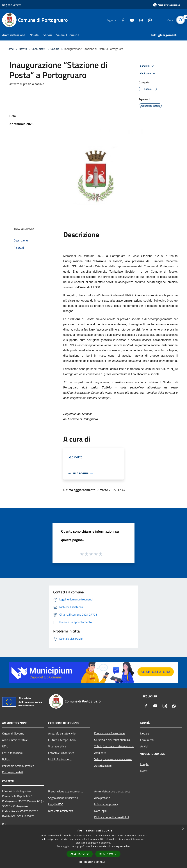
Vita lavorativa (57, 746)
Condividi (147, 66)
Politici (6, 759)
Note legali (101, 811)
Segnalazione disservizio (63, 798)
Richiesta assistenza (61, 811)
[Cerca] (181, 20)
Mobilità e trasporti (60, 759)
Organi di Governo (13, 733)
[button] (93, 862)
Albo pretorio (102, 798)
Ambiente (100, 753)
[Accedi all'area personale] (167, 5)
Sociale (55, 49)
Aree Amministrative (15, 740)
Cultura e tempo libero (62, 740)
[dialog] (93, 846)
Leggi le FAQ (56, 804)
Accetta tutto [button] (80, 854)
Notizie (145, 733)
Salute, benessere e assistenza (113, 759)
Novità (23, 49)
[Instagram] (140, 20)
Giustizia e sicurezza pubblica (112, 740)
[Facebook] (122, 20)
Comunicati (38, 49)
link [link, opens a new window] (128, 846)
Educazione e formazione (109, 733)
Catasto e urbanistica (61, 753)
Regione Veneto (12, 5)
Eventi (144, 771)
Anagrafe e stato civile (62, 733)
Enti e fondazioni (12, 753)
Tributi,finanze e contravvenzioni (114, 746)
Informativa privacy (106, 804)
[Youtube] (131, 20)
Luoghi (144, 764)
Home (10, 49)
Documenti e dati (13, 772)
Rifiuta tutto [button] (108, 854)
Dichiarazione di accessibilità (112, 817)
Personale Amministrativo (18, 766)
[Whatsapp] (149, 20)
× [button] (183, 829)
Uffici (5, 746)
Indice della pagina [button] (24, 229)
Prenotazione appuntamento (66, 791)
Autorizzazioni (103, 766)
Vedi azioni (148, 74)
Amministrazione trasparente (112, 791)
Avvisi (144, 746)
